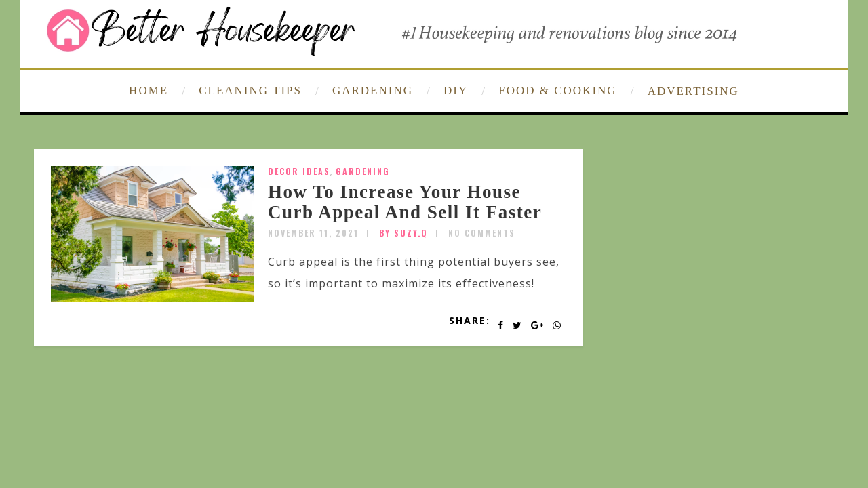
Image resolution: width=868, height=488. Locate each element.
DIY (456, 90)
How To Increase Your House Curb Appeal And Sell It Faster (405, 202)
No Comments (482, 233)
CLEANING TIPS (250, 90)
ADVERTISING (693, 91)
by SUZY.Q (403, 233)
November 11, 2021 (313, 233)
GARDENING (373, 90)
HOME (149, 90)
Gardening (363, 171)
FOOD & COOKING (557, 90)
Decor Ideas (299, 171)
